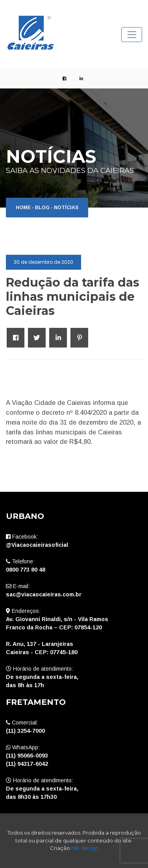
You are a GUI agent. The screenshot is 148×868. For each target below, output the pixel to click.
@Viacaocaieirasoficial (37, 545)
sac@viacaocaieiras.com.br (44, 594)
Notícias (66, 208)
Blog (42, 208)
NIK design (85, 848)
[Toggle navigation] (132, 35)
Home (23, 208)
